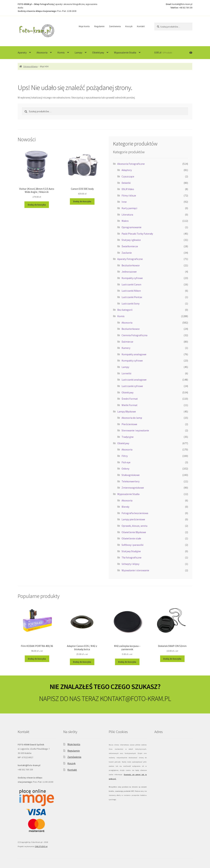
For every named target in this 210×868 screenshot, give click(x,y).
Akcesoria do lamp (132, 418)
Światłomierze (130, 246)
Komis (61, 52)
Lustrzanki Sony (131, 303)
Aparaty (22, 52)
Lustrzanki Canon (131, 284)
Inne (124, 202)
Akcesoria (42, 52)
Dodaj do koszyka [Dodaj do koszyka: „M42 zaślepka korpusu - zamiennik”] (127, 662)
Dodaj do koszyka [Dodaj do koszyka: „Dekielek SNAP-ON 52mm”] (172, 659)
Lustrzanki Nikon (131, 291)
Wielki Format (130, 405)
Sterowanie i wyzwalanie (135, 430)
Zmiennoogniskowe (133, 488)
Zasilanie (127, 253)
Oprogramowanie (131, 227)
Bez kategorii (125, 310)
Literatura (127, 215)
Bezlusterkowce (131, 265)
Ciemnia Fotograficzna (134, 335)
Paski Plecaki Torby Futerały (137, 234)
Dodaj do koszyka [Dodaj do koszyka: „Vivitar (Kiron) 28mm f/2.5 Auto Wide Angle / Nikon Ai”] (37, 205)
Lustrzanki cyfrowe (132, 386)
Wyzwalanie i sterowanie (135, 570)
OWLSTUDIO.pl (41, 846)
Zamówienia (115, 26)
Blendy (125, 507)
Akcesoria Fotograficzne (131, 164)
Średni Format (130, 399)
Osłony (125, 469)
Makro (125, 221)
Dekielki (126, 183)
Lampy (78, 52)
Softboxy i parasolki (132, 545)
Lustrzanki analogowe (134, 380)
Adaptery (127, 170)
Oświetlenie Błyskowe (134, 532)
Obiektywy (98, 52)
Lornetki (126, 373)
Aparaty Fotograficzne (130, 259)
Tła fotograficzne (131, 557)
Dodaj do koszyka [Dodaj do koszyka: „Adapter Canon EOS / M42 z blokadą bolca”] (82, 662)
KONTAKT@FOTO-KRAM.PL (135, 699)
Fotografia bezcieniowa (135, 513)
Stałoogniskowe (131, 475)
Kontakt (141, 26)
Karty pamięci (129, 208)
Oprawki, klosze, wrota (134, 526)
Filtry (125, 456)
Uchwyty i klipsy (130, 564)
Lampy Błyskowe (127, 411)
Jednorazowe (129, 272)
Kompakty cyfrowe (132, 278)
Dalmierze (127, 342)
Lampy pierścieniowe (133, 519)
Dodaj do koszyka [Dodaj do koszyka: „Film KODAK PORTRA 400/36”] (37, 659)
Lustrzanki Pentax (132, 297)
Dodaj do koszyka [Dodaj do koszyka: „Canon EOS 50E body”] (82, 201)
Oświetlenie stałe (131, 538)
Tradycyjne (128, 437)
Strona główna (30, 66)
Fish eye (126, 462)
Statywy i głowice (131, 240)
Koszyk (129, 26)
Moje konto (84, 26)
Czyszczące (128, 176)
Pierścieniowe (129, 424)
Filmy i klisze (129, 195)
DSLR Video (128, 189)
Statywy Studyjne (131, 551)
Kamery (126, 348)
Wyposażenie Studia (125, 52)
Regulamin (99, 26)
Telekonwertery (131, 481)
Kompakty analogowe (134, 354)
